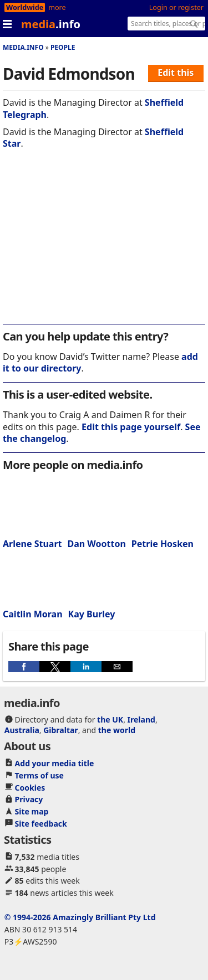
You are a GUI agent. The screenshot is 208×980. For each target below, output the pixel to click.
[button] (24, 667)
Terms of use (39, 775)
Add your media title (55, 763)
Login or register (176, 7)
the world (117, 730)
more (57, 7)
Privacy (29, 799)
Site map (32, 811)
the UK (110, 719)
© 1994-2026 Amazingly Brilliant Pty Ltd (80, 917)
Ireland (141, 719)
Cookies (30, 788)
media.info (23, 47)
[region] (104, 244)
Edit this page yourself (131, 427)
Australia (22, 730)
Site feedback (41, 824)
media (51, 24)
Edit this (176, 73)
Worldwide (25, 7)
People (63, 47)
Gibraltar (60, 730)
